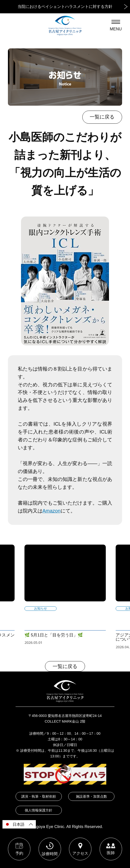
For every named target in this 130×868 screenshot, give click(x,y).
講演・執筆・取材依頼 (39, 796)
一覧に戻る (102, 117)
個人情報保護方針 (39, 810)
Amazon (52, 511)
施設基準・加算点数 (91, 796)
